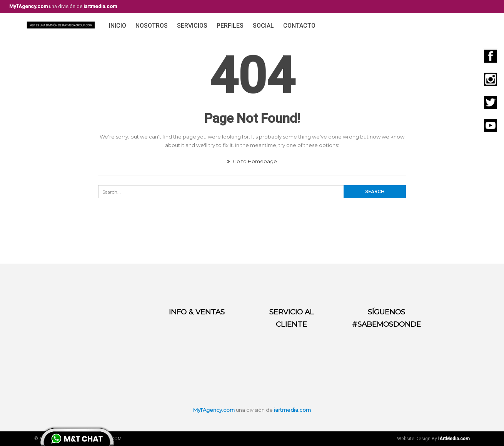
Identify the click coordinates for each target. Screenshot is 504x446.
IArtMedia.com (454, 439)
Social (263, 26)
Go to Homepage (252, 161)
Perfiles (230, 26)
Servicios (192, 26)
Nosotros (152, 26)
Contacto (299, 26)
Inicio (118, 26)
